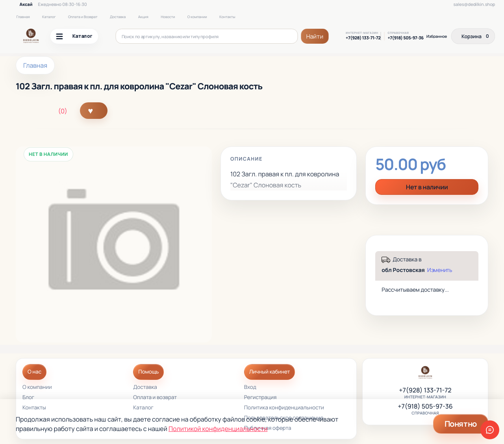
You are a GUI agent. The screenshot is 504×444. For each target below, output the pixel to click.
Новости (168, 17)
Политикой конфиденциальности (218, 429)
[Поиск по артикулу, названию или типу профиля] (207, 36)
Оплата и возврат (155, 398)
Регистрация (260, 398)
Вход (250, 388)
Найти (315, 36)
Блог (28, 398)
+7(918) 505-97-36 (405, 38)
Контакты (227, 17)
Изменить (440, 270)
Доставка (118, 17)
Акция (143, 17)
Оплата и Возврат (83, 17)
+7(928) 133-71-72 (363, 38)
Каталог (49, 17)
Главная (23, 17)
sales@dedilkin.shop (474, 5)
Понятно (461, 424)
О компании (197, 17)
